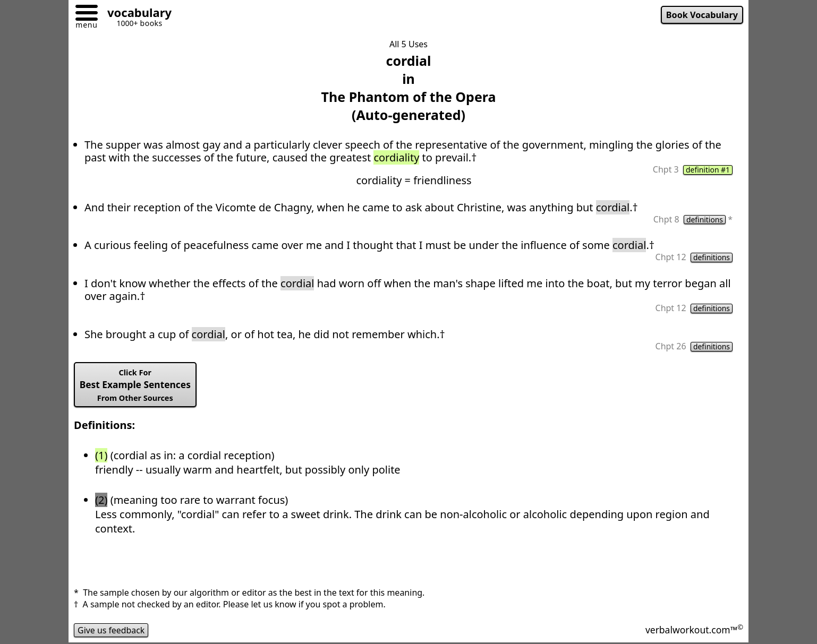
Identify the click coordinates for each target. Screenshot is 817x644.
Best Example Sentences (136, 385)
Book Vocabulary (702, 15)
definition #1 (708, 170)
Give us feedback (112, 630)
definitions (704, 220)
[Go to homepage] (135, 14)
